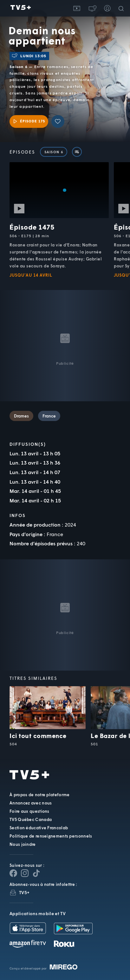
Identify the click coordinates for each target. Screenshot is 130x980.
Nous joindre (23, 844)
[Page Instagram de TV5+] (25, 873)
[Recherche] (122, 8)
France (49, 416)
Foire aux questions (29, 811)
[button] (92, 8)
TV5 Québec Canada (31, 819)
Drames (21, 416)
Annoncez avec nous (31, 803)
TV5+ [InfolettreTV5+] (24, 892)
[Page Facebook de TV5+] (13, 873)
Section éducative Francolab (39, 828)
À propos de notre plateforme (39, 795)
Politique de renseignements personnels (51, 836)
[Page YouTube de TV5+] (36, 873)
